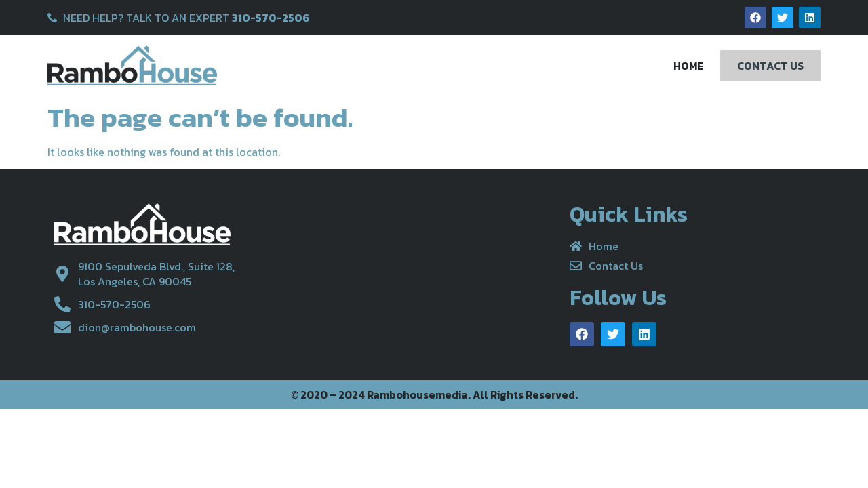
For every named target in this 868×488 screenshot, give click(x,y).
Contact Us (770, 66)
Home (688, 66)
